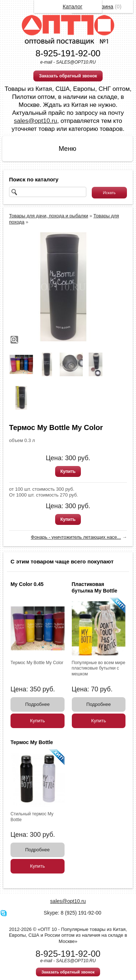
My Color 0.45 (27, 584)
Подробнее (38, 704)
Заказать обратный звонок (68, 76)
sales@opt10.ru (35, 121)
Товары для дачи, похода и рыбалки (49, 216)
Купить (68, 471)
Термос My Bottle (32, 742)
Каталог (73, 6)
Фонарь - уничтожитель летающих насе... (76, 537)
